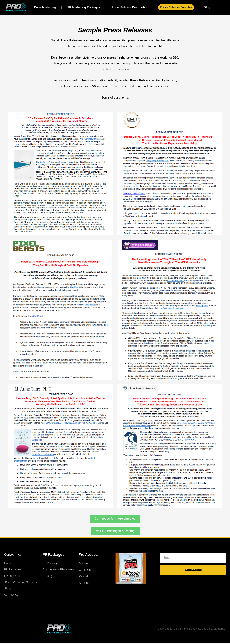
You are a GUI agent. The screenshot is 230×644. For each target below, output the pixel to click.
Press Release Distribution (130, 7)
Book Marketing (45, 7)
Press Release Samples (176, 7)
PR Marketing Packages (84, 7)
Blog (207, 7)
